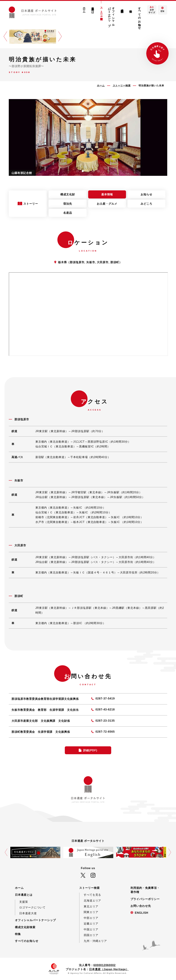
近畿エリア (91, 924)
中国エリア (91, 929)
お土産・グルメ (107, 204)
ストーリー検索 (101, 10)
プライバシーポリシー (145, 899)
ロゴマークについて (32, 907)
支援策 (24, 902)
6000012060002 (105, 965)
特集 (131, 8)
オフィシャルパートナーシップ (111, 15)
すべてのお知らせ (139, 17)
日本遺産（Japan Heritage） (109, 969)
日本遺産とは (93, 9)
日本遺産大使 (28, 913)
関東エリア (91, 912)
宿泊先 (68, 204)
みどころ (146, 204)
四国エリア (91, 935)
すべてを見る (92, 895)
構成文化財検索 (122, 8)
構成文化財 (68, 194)
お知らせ (146, 194)
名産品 (68, 213)
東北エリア (91, 906)
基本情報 (107, 194)
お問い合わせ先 (141, 906)
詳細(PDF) (90, 750)
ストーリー (31, 204)
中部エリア (91, 918)
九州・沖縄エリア (95, 941)
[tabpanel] (88, 137)
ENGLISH (141, 913)
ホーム (84, 8)
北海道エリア (92, 901)
